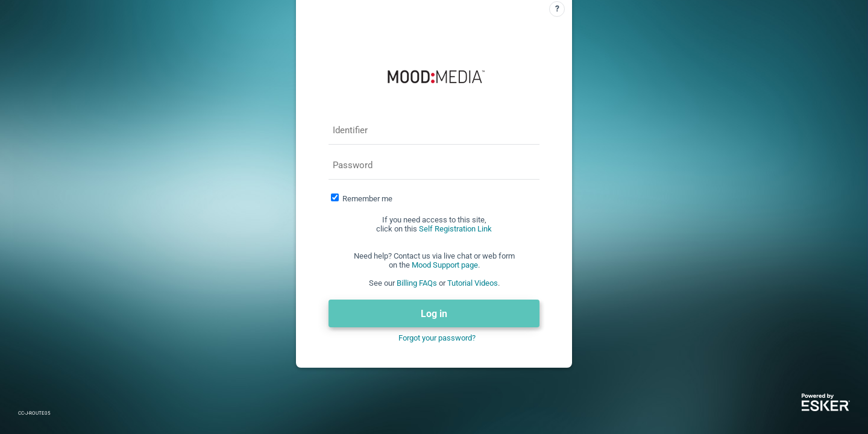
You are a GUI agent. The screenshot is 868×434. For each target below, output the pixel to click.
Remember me (367, 199)
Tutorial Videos (473, 283)
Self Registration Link (455, 229)
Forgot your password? (437, 338)
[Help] (557, 9)
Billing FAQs (417, 283)
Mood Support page (445, 265)
